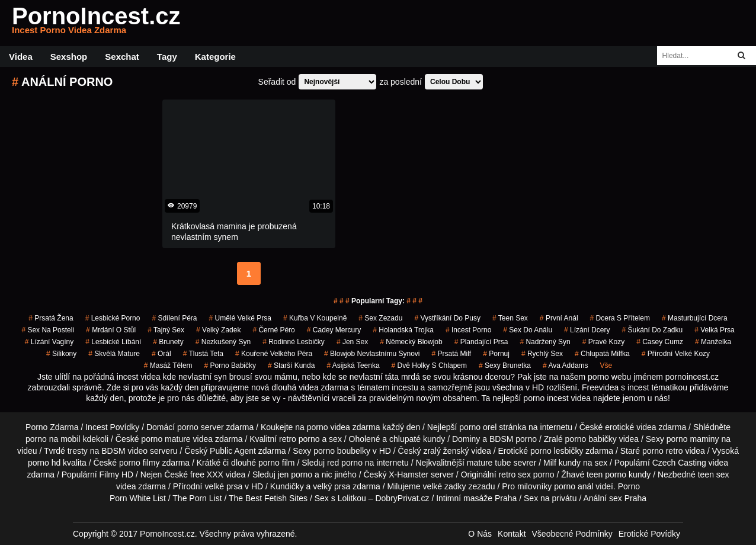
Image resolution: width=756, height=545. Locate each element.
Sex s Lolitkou (340, 498)
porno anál (574, 486)
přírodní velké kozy (676, 354)
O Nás (480, 534)
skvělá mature (114, 354)
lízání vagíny (49, 342)
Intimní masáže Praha (476, 498)
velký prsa (331, 486)
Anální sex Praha (615, 498)
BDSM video (124, 451)
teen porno (606, 475)
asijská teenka (353, 366)
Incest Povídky (112, 427)
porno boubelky (342, 451)
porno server (201, 427)
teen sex (510, 318)
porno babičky (230, 366)
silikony (61, 354)
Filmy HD (117, 475)
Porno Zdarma (52, 427)
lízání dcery (587, 330)
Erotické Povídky (649, 534)
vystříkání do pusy (447, 318)
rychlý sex (542, 354)
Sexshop (69, 57)
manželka (713, 342)
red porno (345, 463)
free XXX (207, 475)
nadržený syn (545, 342)
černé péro (273, 330)
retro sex (514, 475)
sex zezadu (380, 318)
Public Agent (233, 451)
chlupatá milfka (602, 354)
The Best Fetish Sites (268, 498)
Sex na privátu (550, 498)
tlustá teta (203, 354)
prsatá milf (452, 354)
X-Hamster (409, 475)
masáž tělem (168, 366)
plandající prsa (481, 342)
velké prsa (223, 486)
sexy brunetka (505, 366)
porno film (276, 463)
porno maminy (693, 439)
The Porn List (197, 498)
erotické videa (630, 427)
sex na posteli (48, 330)
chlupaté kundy (417, 439)
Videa (21, 57)
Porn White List (138, 498)
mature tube (489, 463)
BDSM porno (513, 439)
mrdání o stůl (111, 330)
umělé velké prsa (240, 318)
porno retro (662, 451)
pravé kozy (603, 342)
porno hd (44, 463)
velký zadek (218, 330)
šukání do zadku (652, 330)
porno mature (166, 439)
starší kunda (291, 366)
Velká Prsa (714, 330)
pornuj (496, 354)
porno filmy (139, 463)
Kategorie (215, 57)
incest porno (468, 330)
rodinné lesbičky (294, 342)
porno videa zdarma (344, 427)
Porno (629, 486)
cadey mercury (334, 330)
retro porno (299, 439)
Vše (606, 366)
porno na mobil (53, 439)
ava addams (566, 366)
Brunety (168, 342)
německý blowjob (411, 342)
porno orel (478, 427)
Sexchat (122, 57)
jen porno (295, 475)
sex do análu (528, 330)
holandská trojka (403, 330)
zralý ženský (446, 451)
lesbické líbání (113, 342)
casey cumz (660, 342)
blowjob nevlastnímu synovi (372, 354)
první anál (559, 318)
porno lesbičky (557, 451)
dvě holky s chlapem (429, 366)
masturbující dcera (695, 318)
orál (161, 354)
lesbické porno (113, 318)
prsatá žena (51, 318)
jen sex (352, 342)
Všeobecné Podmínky (572, 534)
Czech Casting (679, 463)
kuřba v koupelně (315, 318)
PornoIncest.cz (96, 23)
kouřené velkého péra (274, 354)
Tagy (167, 57)
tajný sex (166, 330)
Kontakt (512, 534)
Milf (550, 463)
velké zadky (444, 486)
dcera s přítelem (620, 318)
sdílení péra (174, 318)
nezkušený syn (223, 342)
